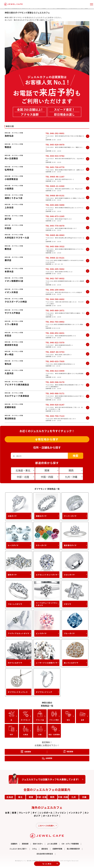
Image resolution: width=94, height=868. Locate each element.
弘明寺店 (9, 170)
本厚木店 (9, 271)
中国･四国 (63, 797)
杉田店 (8, 228)
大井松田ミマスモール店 (17, 238)
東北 (20, 797)
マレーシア (24, 813)
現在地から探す (48, 439)
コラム (34, 849)
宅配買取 (70, 752)
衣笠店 (8, 335)
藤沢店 (8, 260)
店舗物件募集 (57, 849)
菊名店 (8, 364)
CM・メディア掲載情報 (70, 844)
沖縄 (84, 797)
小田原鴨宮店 (11, 179)
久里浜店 (9, 373)
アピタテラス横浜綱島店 (17, 385)
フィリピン (61, 813)
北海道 (10, 797)
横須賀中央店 (11, 345)
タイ (35, 813)
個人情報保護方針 (73, 849)
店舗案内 (14, 844)
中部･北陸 (42, 797)
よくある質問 (52, 844)
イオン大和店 (11, 292)
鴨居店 (8, 147)
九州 (74, 797)
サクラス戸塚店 (12, 313)
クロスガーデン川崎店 (16, 302)
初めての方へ (38, 844)
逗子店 (8, 219)
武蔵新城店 (10, 407)
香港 (14, 813)
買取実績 (25, 844)
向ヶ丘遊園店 (11, 158)
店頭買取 (28, 752)
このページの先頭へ (46, 826)
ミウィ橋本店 (11, 324)
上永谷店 (9, 207)
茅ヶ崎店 (9, 354)
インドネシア (75, 813)
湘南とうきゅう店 (14, 198)
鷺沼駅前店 (10, 418)
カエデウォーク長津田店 (17, 396)
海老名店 (9, 136)
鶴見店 (8, 249)
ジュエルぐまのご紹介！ (18, 849)
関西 (52, 797)
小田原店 (9, 188)
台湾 (7, 813)
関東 (31, 797)
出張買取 (49, 758)
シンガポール (46, 813)
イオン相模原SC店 (14, 281)
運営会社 (45, 849)
